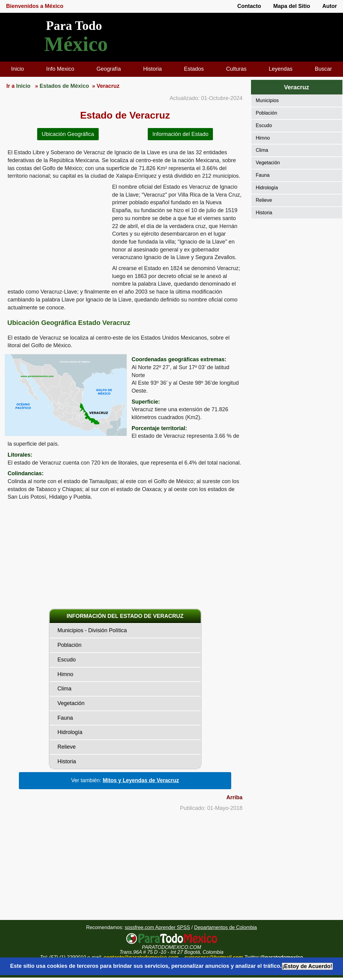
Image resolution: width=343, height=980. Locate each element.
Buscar (323, 69)
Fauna (65, 718)
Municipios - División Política (92, 630)
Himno (65, 674)
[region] (56, 230)
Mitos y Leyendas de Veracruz (141, 780)
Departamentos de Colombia (225, 927)
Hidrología (70, 732)
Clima (65, 689)
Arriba (234, 797)
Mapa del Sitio (292, 6)
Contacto (249, 6)
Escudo (67, 660)
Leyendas (281, 69)
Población (70, 645)
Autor (330, 6)
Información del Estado (180, 134)
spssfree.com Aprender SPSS (157, 927)
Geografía (109, 69)
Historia (152, 69)
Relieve (67, 747)
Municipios (267, 100)
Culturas (236, 69)
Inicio (18, 69)
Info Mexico (60, 69)
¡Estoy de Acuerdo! (307, 966)
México (76, 44)
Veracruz (296, 87)
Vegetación (71, 703)
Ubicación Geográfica (68, 134)
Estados (194, 69)
